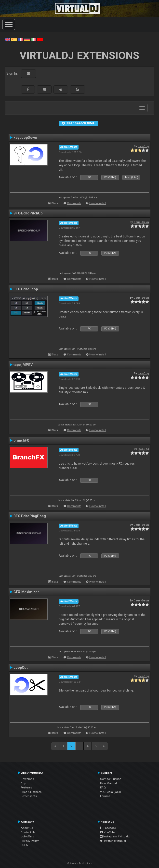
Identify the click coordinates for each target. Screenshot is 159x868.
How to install (98, 203)
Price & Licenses (31, 792)
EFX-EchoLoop (26, 289)
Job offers (27, 836)
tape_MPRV (23, 365)
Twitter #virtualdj (113, 841)
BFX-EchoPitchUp (28, 213)
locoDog (143, 146)
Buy (23, 783)
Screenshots (29, 796)
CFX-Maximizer (26, 592)
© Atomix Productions (80, 863)
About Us (27, 828)
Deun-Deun (141, 222)
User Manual (108, 783)
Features (26, 787)
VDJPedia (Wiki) (111, 792)
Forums (105, 796)
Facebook (108, 828)
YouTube (108, 832)
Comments (74, 203)
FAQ (103, 787)
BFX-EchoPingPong (30, 516)
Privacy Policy (30, 841)
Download (27, 779)
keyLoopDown (25, 138)
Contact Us (28, 832)
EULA (24, 845)
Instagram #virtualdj (115, 836)
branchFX (21, 440)
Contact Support (111, 779)
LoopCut (21, 668)
